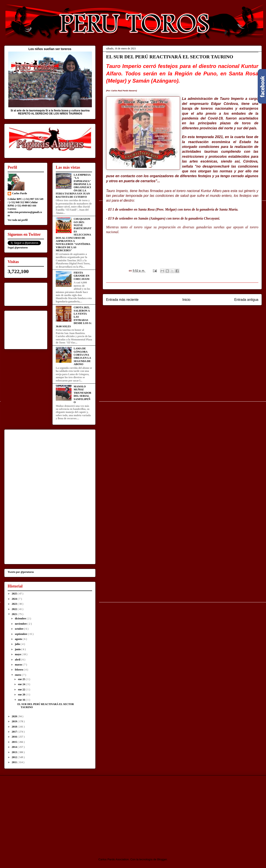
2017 (15, 732)
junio (18, 649)
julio (18, 644)
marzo (19, 665)
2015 (15, 742)
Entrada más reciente (122, 300)
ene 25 (22, 679)
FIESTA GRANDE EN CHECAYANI (82, 276)
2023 (15, 604)
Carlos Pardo (19, 193)
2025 (15, 594)
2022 (15, 609)
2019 (15, 721)
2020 (15, 716)
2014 (15, 747)
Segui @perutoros (18, 248)
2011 (15, 762)
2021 (15, 614)
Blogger (162, 859)
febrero (19, 670)
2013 (15, 752)
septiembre (21, 634)
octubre (19, 629)
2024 (15, 599)
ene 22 (22, 690)
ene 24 (22, 684)
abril (18, 660)
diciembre (21, 619)
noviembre (21, 624)
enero (18, 675)
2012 (15, 757)
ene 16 (22, 700)
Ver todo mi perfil (18, 220)
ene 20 (22, 695)
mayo (18, 654)
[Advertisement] (41, 813)
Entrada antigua (246, 300)
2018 (15, 727)
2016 (15, 737)
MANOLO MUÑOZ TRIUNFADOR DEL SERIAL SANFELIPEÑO (82, 394)
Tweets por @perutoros (21, 572)
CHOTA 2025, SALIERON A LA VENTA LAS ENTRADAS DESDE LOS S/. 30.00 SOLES (74, 317)
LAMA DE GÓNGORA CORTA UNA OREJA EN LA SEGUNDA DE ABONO (82, 356)
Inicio (186, 300)
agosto (19, 639)
